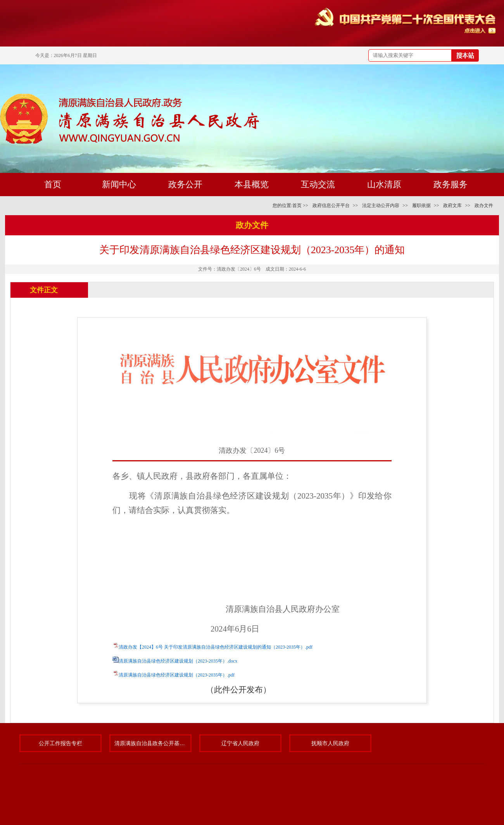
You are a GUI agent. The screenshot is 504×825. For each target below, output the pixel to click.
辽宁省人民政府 (240, 743)
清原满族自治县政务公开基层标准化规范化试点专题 (150, 743)
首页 (297, 205)
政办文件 (484, 205)
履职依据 (421, 205)
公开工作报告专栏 (60, 743)
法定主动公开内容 (381, 205)
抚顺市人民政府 (330, 743)
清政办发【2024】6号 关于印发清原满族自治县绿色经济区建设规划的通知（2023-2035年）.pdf (216, 647)
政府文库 (452, 205)
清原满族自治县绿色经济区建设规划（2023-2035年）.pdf (177, 675)
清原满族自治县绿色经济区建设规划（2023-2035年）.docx (178, 661)
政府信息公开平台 (331, 205)
